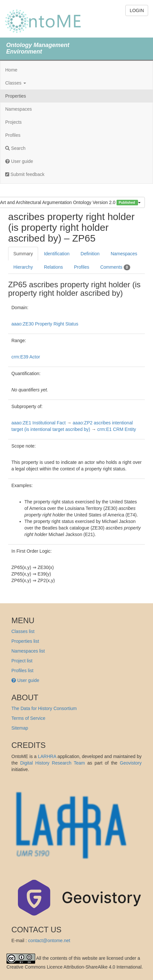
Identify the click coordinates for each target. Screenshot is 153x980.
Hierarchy (23, 267)
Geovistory (131, 763)
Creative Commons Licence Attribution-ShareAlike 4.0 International (74, 967)
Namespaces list (28, 651)
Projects (14, 122)
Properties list (25, 641)
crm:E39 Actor (26, 357)
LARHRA (47, 756)
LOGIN (137, 10)
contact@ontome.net (49, 940)
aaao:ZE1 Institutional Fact (39, 423)
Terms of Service (28, 718)
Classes (16, 83)
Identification (57, 254)
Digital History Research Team (53, 763)
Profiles (13, 135)
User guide (19, 161)
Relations (53, 267)
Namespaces (19, 109)
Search (15, 148)
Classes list (23, 631)
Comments (115, 267)
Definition (90, 254)
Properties (16, 96)
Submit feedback (25, 174)
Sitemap (20, 728)
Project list (22, 661)
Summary (23, 254)
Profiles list (22, 671)
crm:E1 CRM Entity (117, 429)
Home (11, 70)
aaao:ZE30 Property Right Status (45, 324)
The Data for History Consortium (44, 708)
